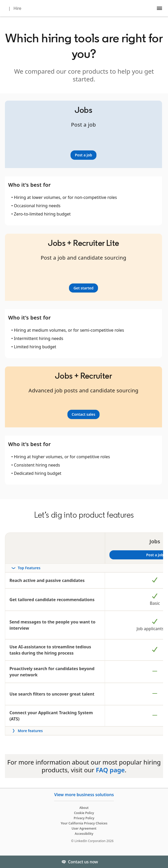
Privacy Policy (84, 818)
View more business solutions (84, 795)
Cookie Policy (84, 813)
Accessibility (84, 834)
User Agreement (84, 828)
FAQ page (110, 770)
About (84, 808)
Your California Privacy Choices (84, 823)
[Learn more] (84, 155)
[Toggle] (160, 862)
